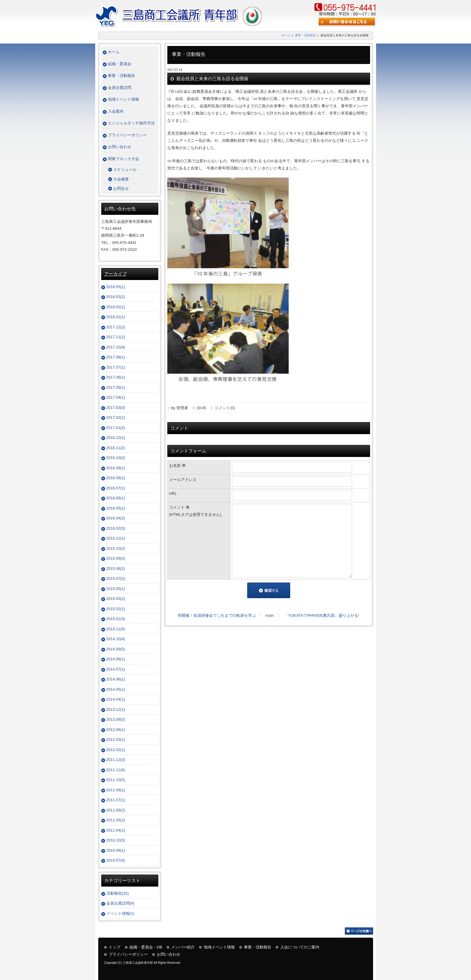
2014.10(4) (116, 639)
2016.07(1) (116, 488)
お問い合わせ (120, 147)
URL (173, 493)
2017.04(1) (116, 397)
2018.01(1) (116, 317)
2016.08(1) (116, 478)
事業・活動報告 (305, 35)
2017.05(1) (116, 387)
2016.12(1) (116, 438)
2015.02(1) (116, 609)
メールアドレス (183, 480)
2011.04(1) (116, 830)
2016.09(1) (116, 468)
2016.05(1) (116, 508)
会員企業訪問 (120, 88)
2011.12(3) (116, 760)
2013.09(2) (116, 719)
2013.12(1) (116, 709)
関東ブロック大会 (123, 159)
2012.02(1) (116, 750)
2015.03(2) (116, 599)
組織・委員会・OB (146, 947)
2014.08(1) (116, 659)
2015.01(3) (116, 619)
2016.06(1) (116, 498)
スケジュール (125, 170)
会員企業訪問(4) (120, 903)
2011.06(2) (116, 810)
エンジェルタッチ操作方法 (131, 123)
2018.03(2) (116, 297)
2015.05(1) (116, 589)
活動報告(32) (118, 893)
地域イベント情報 (123, 99)
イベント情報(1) (120, 913)
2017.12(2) (116, 327)
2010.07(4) (116, 860)
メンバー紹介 (183, 947)
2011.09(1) (116, 790)
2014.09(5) (116, 649)
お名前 (178, 466)
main (269, 615)
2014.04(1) (116, 699)
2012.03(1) (116, 740)
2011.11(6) (116, 770)
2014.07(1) (116, 669)
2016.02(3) (116, 528)
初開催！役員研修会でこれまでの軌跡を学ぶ (217, 615)
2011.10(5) (116, 780)
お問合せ (121, 189)
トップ (115, 947)
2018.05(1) (116, 287)
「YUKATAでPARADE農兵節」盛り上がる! (322, 615)
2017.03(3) (116, 408)
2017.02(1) (116, 417)
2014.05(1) (116, 689)
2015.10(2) (116, 548)
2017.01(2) (116, 428)
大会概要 (121, 179)
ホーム (286, 35)
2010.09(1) (116, 850)
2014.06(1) (116, 679)
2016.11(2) (116, 448)
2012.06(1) (116, 730)
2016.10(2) (116, 458)
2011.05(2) (116, 820)
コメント (199, 511)
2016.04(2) (116, 518)
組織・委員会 (120, 64)
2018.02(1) (116, 307)
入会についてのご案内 (300, 947)
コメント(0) (225, 408)
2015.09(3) (116, 558)
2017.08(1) (116, 357)
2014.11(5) (116, 629)
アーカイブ (115, 274)
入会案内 (116, 111)
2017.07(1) (116, 367)
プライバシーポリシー (127, 135)
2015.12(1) (116, 538)
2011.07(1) (116, 800)
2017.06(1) (116, 377)
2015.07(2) (116, 578)
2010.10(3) (116, 840)
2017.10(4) (116, 347)
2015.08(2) (116, 569)
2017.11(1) (116, 337)
